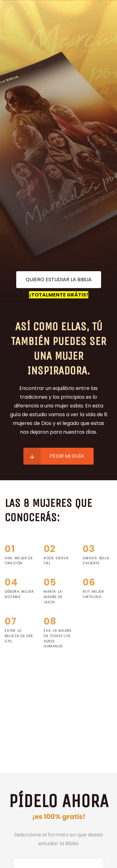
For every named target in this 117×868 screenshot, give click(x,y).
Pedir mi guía (54, 456)
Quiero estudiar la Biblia (59, 279)
